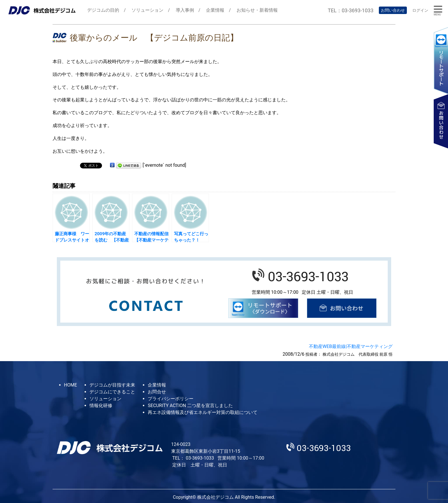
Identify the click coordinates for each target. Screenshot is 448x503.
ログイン (420, 10)
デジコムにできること (112, 392)
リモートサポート (441, 60)
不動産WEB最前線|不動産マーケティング (351, 346)
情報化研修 (101, 406)
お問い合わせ (393, 10)
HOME (70, 385)
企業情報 (215, 10)
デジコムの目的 (103, 10)
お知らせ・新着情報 (257, 10)
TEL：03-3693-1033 (351, 10)
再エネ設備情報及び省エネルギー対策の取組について (203, 412)
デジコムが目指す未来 (112, 385)
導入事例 (185, 10)
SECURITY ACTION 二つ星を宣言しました (190, 406)
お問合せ (157, 392)
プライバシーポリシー (171, 399)
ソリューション (147, 10)
